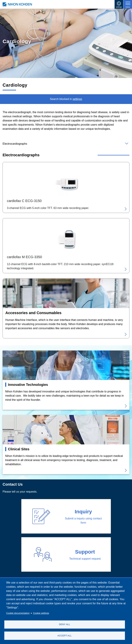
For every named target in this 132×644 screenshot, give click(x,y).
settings (119, 7)
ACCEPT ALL (65, 635)
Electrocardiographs (15, 144)
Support (85, 552)
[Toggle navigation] (128, 4)
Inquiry (83, 512)
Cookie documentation (18, 613)
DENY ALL (65, 624)
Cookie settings (41, 613)
